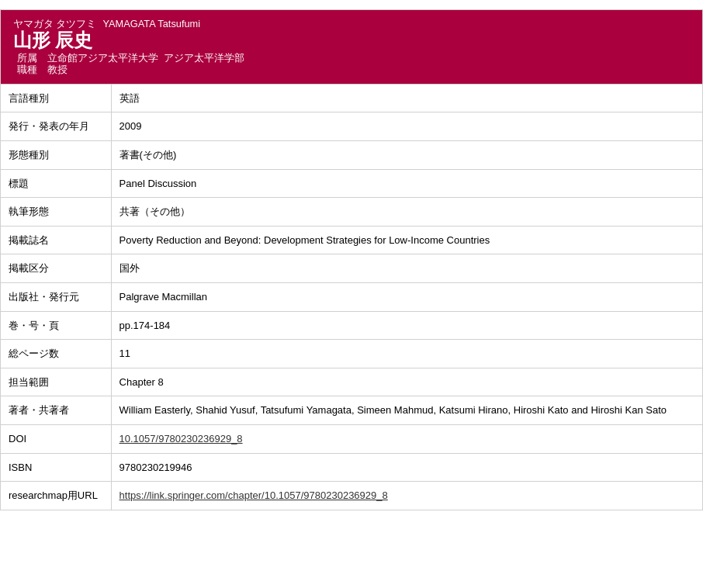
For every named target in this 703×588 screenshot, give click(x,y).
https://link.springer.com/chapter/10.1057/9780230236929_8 (254, 495)
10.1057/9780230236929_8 (181, 439)
